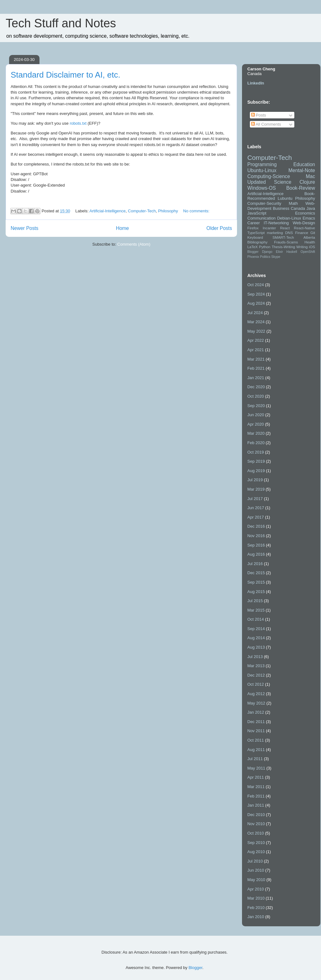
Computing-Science (269, 176)
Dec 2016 (256, 526)
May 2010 (256, 880)
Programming (262, 164)
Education (304, 164)
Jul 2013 (255, 657)
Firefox (253, 228)
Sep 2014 (256, 629)
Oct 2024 (256, 285)
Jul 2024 (255, 313)
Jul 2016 (255, 564)
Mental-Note (302, 170)
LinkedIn (256, 83)
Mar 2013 (256, 666)
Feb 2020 (256, 443)
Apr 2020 (256, 424)
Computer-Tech (142, 211)
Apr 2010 (256, 889)
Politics (265, 257)
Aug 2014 (256, 638)
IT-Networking (276, 223)
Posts (259, 115)
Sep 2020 (256, 406)
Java (311, 208)
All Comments (266, 124)
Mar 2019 (256, 489)
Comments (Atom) (134, 244)
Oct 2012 (256, 684)
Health (310, 242)
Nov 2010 (256, 824)
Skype (276, 257)
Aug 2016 (256, 554)
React (285, 228)
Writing (302, 247)
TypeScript (256, 233)
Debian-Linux (289, 218)
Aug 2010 (256, 852)
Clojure (307, 182)
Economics (305, 213)
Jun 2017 (256, 508)
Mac (310, 176)
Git (313, 233)
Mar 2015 (256, 610)
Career (254, 223)
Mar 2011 (256, 787)
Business (281, 208)
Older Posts (219, 228)
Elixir (279, 252)
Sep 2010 (256, 843)
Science (283, 182)
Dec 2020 (256, 387)
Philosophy (168, 211)
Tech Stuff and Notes (61, 23)
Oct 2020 (256, 396)
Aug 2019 (256, 471)
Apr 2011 (256, 777)
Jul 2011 (255, 759)
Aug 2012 (256, 694)
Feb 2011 (256, 796)
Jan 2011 (256, 805)
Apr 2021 (256, 350)
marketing (275, 233)
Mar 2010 (256, 898)
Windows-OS (262, 188)
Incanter (269, 228)
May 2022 (256, 331)
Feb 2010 (256, 908)
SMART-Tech (283, 237)
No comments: (196, 211)
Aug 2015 (256, 592)
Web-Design (304, 223)
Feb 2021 (256, 368)
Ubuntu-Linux (262, 170)
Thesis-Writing (283, 247)
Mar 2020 (256, 433)
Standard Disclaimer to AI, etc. (66, 75)
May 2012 (256, 703)
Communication (261, 218)
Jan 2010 (256, 917)
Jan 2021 (256, 378)
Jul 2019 (255, 480)
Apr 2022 (256, 340)
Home (123, 228)
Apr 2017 (256, 517)
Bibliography (257, 242)
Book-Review (301, 188)
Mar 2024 (256, 322)
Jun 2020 (256, 415)
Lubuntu (285, 198)
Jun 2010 (256, 870)
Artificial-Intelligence (108, 211)
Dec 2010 (256, 815)
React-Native (304, 228)
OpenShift (308, 252)
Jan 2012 (256, 712)
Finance (302, 233)
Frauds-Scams (286, 242)
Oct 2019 (256, 452)
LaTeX (253, 247)
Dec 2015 (256, 573)
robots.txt (78, 123)
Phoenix (253, 257)
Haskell (292, 252)
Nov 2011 (256, 731)
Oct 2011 (256, 740)
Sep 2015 (256, 582)
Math (293, 203)
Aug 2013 (256, 647)
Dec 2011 (256, 722)
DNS (289, 233)
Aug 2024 (256, 303)
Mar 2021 (256, 359)
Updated (257, 182)
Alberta (309, 237)
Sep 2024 (256, 294)
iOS (312, 247)
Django (267, 252)
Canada (298, 208)
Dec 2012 (256, 675)
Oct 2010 (256, 833)
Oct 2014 (256, 619)
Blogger (253, 252)
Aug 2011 (256, 750)
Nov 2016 (256, 536)
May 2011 (256, 768)
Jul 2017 (255, 499)
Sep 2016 (256, 545)
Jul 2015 (255, 601)
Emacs (309, 218)
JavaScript (257, 213)
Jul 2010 (255, 861)
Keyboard (255, 237)
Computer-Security (264, 203)
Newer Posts (24, 228)
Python (265, 247)
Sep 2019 (256, 461)
